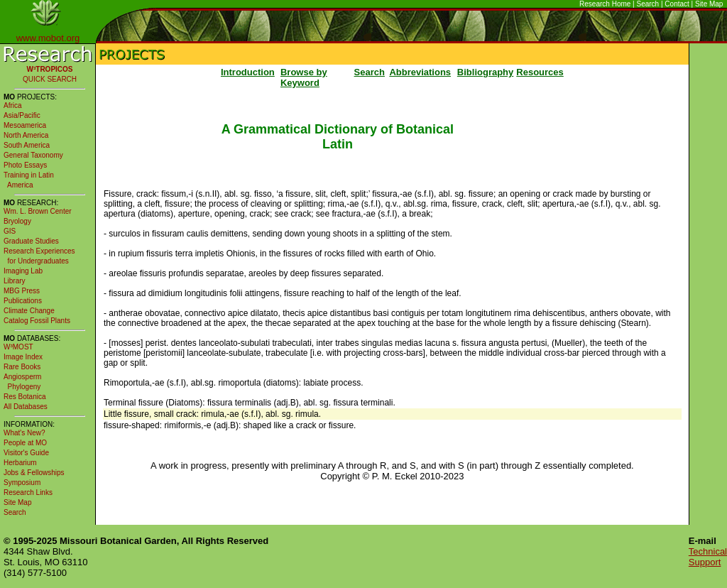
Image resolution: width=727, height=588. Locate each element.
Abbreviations (420, 72)
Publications (23, 301)
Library (15, 281)
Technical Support (708, 557)
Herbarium (20, 463)
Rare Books (22, 367)
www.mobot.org (48, 38)
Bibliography (485, 72)
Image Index (23, 357)
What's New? (24, 433)
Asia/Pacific (22, 115)
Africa (13, 105)
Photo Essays (25, 165)
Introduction (248, 72)
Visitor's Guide (26, 453)
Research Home (605, 4)
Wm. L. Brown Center (38, 211)
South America (27, 145)
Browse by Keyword (304, 77)
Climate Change (29, 311)
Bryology (17, 221)
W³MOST (18, 347)
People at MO (25, 443)
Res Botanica (24, 397)
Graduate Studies (31, 241)
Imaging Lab (23, 271)
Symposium (22, 483)
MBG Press (22, 291)
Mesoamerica (25, 125)
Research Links (28, 492)
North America (26, 135)
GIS (10, 231)
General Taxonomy (33, 155)
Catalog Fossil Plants (37, 321)
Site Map (709, 4)
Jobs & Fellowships (34, 473)
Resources (540, 72)
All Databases (26, 407)
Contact (677, 4)
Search (648, 4)
